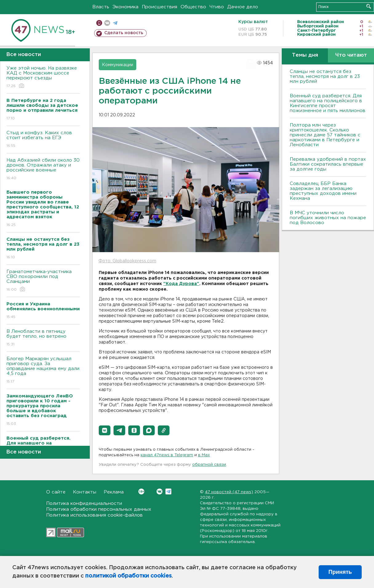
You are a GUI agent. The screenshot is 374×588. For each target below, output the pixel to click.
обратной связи (209, 465)
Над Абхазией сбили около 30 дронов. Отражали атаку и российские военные (43, 169)
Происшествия (159, 7)
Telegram (168, 491)
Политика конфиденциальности (84, 503)
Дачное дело (243, 7)
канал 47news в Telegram (167, 455)
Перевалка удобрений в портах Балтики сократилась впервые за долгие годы (328, 164)
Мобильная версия (99, 23)
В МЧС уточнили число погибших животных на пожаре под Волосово (328, 218)
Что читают (351, 55)
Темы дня (305, 55)
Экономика (125, 7)
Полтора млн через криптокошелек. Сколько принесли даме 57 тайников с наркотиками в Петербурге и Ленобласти (325, 135)
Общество (193, 7)
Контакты (85, 492)
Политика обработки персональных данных (99, 509)
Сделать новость (124, 33)
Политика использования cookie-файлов (94, 515)
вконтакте (107, 23)
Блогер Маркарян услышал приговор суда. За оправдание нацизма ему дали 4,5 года (43, 371)
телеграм (115, 23)
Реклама (114, 492)
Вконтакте (141, 491)
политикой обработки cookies (128, 576)
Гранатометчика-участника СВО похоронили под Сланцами (43, 281)
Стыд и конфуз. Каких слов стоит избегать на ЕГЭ (43, 140)
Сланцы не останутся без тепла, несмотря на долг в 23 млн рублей (325, 77)
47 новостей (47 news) (229, 492)
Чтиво (217, 7)
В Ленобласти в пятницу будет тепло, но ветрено (43, 338)
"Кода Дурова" (181, 284)
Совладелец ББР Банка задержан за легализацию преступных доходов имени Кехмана (323, 191)
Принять (340, 572)
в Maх (204, 455)
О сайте (56, 492)
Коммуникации (117, 65)
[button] (105, 430)
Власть (101, 7)
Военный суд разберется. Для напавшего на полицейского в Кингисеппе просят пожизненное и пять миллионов (328, 103)
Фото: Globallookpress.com (127, 261)
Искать (369, 6)
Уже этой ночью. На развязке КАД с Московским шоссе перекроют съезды (43, 77)
